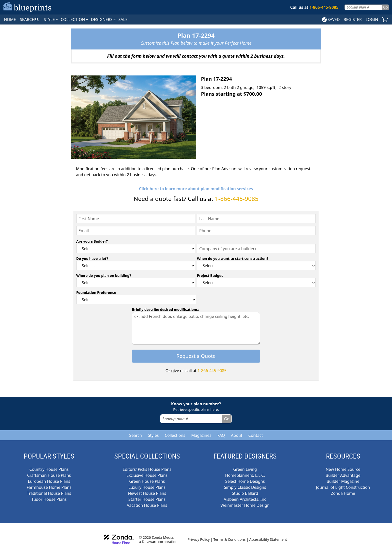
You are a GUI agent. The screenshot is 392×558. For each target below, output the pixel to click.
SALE (123, 19)
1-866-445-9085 (237, 199)
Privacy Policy (198, 539)
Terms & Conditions (230, 539)
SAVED (331, 19)
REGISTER (352, 19)
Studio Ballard (245, 493)
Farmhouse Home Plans (49, 487)
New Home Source (343, 469)
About (237, 435)
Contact (255, 435)
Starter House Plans (147, 499)
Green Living (245, 469)
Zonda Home (343, 493)
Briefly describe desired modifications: (165, 309)
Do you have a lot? (92, 259)
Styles (153, 435)
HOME (10, 19)
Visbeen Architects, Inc (245, 499)
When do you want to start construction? (233, 259)
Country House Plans (49, 469)
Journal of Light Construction (343, 487)
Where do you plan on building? (104, 276)
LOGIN (372, 19)
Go (385, 7)
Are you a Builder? (92, 241)
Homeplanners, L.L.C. (245, 475)
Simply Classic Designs (245, 487)
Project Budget (210, 276)
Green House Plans (147, 481)
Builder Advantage (343, 475)
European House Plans (49, 481)
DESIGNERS (104, 19)
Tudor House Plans (49, 499)
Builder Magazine (343, 481)
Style (51, 19)
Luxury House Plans (147, 487)
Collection (75, 19)
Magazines (201, 435)
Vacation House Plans (147, 505)
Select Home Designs (245, 481)
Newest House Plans (147, 493)
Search (136, 435)
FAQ (221, 435)
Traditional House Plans (49, 493)
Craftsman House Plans (49, 475)
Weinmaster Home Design (245, 505)
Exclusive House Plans (147, 475)
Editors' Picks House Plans (147, 469)
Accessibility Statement (268, 539)
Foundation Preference (96, 292)
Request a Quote (196, 356)
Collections (175, 435)
